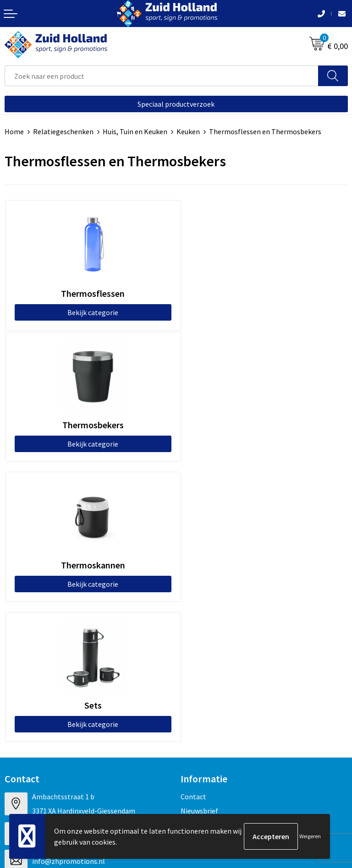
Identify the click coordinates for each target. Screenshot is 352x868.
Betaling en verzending (217, 553)
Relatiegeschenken (63, 131)
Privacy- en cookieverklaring (49, 749)
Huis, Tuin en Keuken (135, 131)
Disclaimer (21, 763)
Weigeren (310, 836)
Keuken (188, 131)
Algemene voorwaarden (42, 735)
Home (14, 131)
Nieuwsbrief (199, 539)
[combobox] (162, 76)
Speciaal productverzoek (176, 104)
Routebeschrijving (209, 567)
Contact (193, 525)
